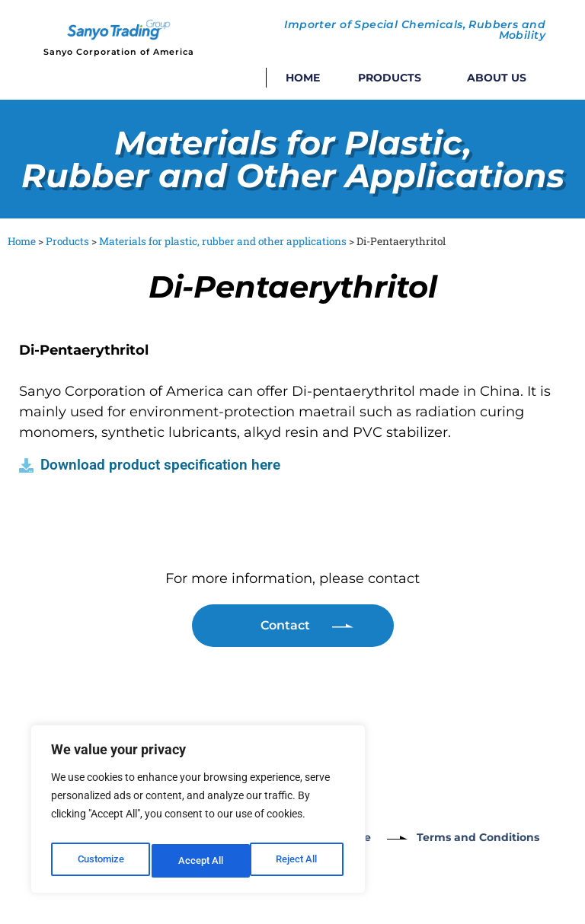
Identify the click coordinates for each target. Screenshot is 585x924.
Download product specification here (160, 465)
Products (393, 78)
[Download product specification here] (26, 465)
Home (303, 78)
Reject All (200, 861)
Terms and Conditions (499, 837)
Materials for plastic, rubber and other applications (223, 241)
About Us (497, 78)
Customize (100, 861)
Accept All (299, 861)
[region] (198, 814)
